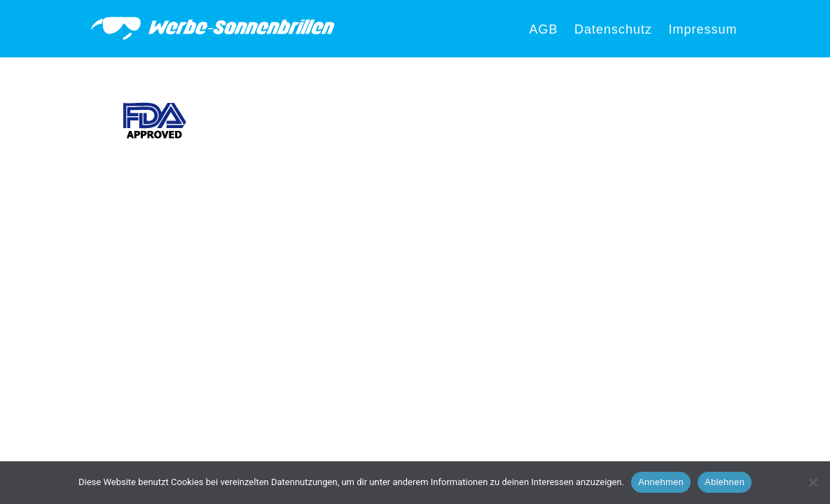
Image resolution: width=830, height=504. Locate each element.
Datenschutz (613, 29)
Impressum (703, 29)
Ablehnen (725, 482)
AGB (543, 29)
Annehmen (661, 482)
